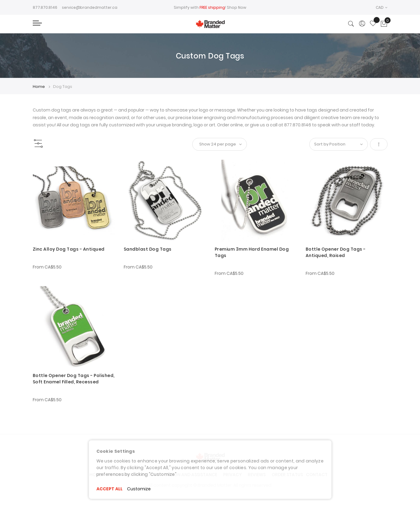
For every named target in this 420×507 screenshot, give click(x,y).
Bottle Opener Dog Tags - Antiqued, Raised (336, 252)
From (47, 267)
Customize (139, 489)
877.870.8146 (45, 7)
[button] (382, 7)
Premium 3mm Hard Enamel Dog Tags (252, 252)
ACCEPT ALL (109, 489)
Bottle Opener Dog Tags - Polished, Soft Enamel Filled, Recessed (74, 379)
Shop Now (237, 7)
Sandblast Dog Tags (148, 249)
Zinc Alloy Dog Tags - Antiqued (69, 249)
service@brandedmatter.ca (90, 7)
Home (39, 87)
